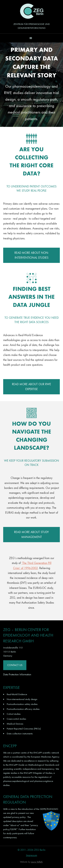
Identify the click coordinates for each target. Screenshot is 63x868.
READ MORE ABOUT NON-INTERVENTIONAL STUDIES (32, 255)
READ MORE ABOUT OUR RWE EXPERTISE (32, 387)
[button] (32, 38)
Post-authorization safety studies (22, 704)
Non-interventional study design (22, 699)
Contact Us (15, 665)
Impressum (32, 855)
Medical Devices (15, 724)
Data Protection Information (17, 674)
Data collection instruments (20, 734)
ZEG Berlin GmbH (32, 11)
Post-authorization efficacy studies (23, 709)
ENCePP (38, 753)
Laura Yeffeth (37, 862)
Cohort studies (14, 714)
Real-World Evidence (17, 694)
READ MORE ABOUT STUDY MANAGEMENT (32, 535)
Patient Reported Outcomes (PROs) (24, 729)
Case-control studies (16, 719)
